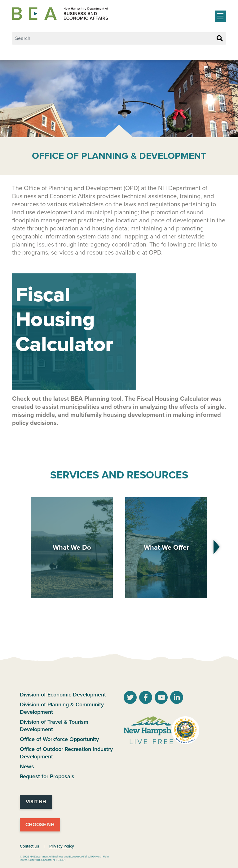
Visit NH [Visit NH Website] (36, 802)
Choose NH (40, 825)
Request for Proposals (47, 776)
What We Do (72, 547)
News (27, 766)
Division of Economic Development (63, 695)
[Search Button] (220, 39)
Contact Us (29, 846)
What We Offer (166, 547)
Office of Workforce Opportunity (59, 739)
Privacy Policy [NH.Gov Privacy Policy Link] (62, 846)
